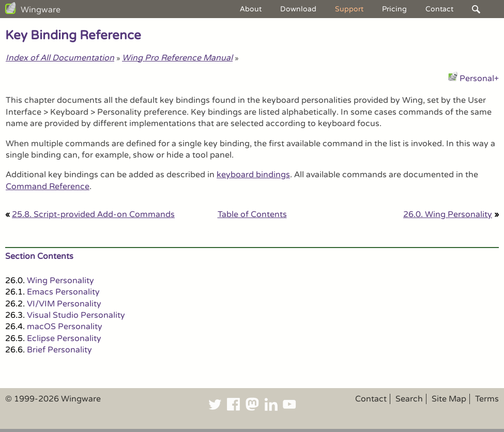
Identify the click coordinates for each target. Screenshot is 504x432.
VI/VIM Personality (64, 304)
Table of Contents (252, 214)
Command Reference (48, 187)
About (251, 9)
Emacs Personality (63, 292)
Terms (487, 399)
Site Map (449, 399)
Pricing (394, 9)
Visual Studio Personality (76, 315)
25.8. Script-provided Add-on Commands (93, 214)
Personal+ (479, 79)
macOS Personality (65, 327)
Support (349, 9)
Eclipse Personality (64, 338)
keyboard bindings (253, 175)
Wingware (41, 10)
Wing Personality (60, 281)
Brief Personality (59, 350)
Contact (439, 9)
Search (409, 399)
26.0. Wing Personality (448, 214)
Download (298, 9)
